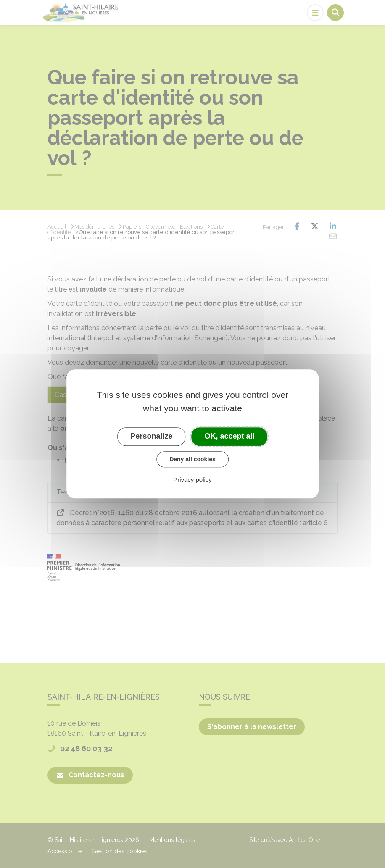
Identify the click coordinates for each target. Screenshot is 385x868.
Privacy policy (192, 480)
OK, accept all (230, 436)
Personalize (151, 436)
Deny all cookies (192, 459)
